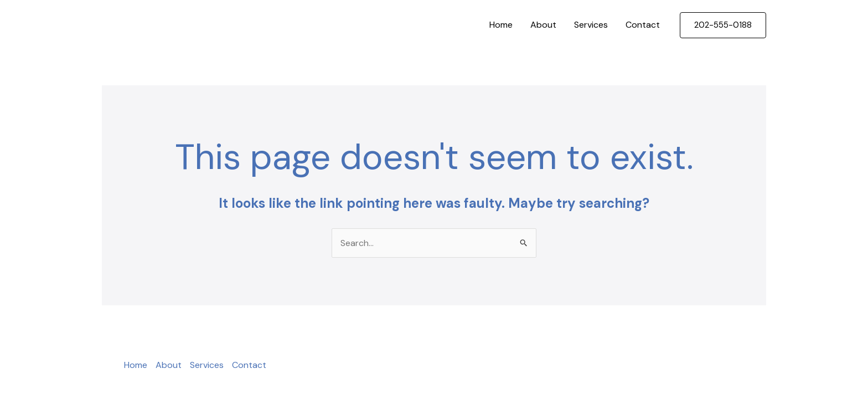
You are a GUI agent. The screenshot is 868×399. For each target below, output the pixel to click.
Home (501, 25)
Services (591, 25)
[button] (723, 25)
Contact (643, 25)
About (543, 25)
